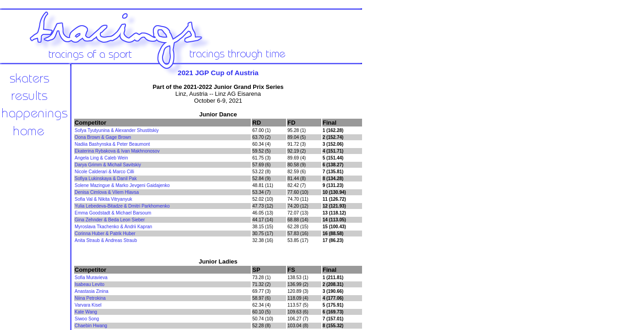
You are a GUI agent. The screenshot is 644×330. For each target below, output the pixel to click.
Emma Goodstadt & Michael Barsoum (113, 213)
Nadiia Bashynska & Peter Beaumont (112, 144)
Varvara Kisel (88, 305)
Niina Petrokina (90, 298)
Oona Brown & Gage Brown (103, 137)
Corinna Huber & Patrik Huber (105, 234)
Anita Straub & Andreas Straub (106, 240)
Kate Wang (86, 312)
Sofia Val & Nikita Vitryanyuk (103, 199)
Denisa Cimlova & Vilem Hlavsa (107, 192)
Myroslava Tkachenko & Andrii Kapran (113, 227)
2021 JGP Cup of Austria (218, 73)
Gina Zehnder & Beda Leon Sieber (110, 220)
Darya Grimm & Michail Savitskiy (108, 165)
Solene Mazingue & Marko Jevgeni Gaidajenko (122, 185)
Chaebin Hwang (91, 326)
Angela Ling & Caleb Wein (101, 158)
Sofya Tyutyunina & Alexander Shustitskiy (117, 130)
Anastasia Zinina (92, 291)
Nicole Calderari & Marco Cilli (104, 172)
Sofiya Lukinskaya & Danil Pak (106, 179)
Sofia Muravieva (91, 278)
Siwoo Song (87, 319)
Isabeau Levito (89, 284)
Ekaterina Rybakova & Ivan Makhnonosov (117, 151)
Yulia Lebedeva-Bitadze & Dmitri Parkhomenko (122, 206)
